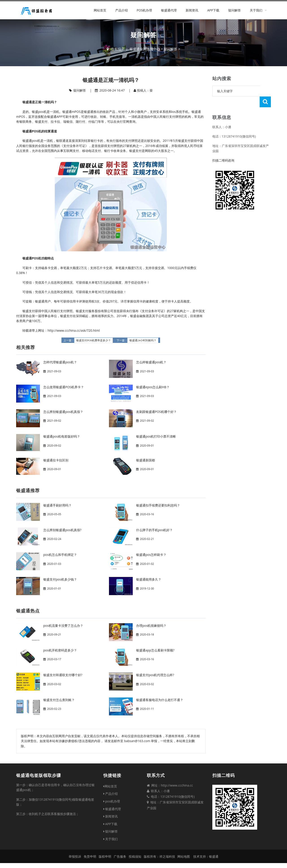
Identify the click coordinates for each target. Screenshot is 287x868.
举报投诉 (75, 856)
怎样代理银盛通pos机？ (60, 362)
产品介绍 (122, 10)
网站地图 (184, 856)
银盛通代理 (169, 10)
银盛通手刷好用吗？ (57, 505)
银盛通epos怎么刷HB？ (153, 387)
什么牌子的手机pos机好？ (154, 530)
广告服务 (120, 856)
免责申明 (90, 856)
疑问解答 (235, 10)
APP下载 (213, 10)
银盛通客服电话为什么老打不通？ (160, 700)
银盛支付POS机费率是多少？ (93, 340)
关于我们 (256, 10)
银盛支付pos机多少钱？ (60, 579)
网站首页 (100, 10)
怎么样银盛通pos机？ (151, 362)
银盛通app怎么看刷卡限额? (155, 650)
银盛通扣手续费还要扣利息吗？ (158, 505)
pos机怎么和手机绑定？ (60, 555)
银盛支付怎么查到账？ (59, 700)
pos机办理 (144, 10)
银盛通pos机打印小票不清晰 (156, 436)
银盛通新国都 (146, 460)
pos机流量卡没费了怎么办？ (63, 626)
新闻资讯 (192, 10)
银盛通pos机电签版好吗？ (62, 436)
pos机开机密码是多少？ (60, 650)
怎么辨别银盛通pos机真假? (62, 530)
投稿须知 (135, 856)
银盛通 (214, 856)
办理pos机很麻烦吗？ (151, 626)
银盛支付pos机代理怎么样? (155, 675)
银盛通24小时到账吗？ (143, 340)
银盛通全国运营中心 (144, 49)
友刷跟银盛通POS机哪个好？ (156, 412)
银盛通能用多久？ (149, 579)
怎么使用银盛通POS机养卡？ (64, 387)
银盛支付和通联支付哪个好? (63, 675)
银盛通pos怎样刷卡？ (151, 555)
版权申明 (105, 856)
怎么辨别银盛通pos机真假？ (63, 412)
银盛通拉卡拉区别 (56, 460)
